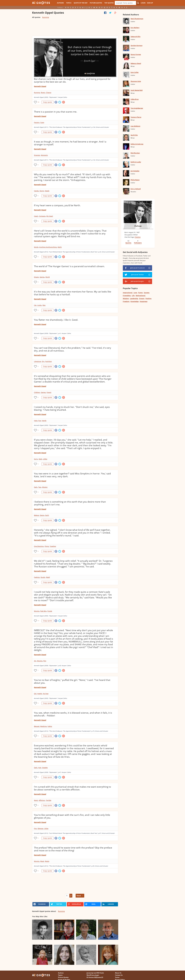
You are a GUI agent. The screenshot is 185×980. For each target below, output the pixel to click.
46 (38, 102)
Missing (45, 487)
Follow (138, 226)
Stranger (37, 155)
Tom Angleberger (137, 108)
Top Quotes (109, 3)
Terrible (49, 800)
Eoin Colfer (135, 72)
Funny (140, 293)
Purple (50, 611)
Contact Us (119, 975)
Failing (50, 726)
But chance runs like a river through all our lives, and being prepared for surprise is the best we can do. (72, 80)
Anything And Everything (48, 247)
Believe (36, 515)
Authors (60, 3)
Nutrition (49, 361)
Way (44, 305)
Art (35, 661)
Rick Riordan (135, 153)
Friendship (127, 296)
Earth (47, 515)
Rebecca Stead (136, 63)
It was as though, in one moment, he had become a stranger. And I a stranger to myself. (70, 143)
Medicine (43, 726)
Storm (42, 191)
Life (133, 296)
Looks (39, 305)
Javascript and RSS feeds (95, 973)
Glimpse (40, 828)
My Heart (50, 216)
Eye (40, 421)
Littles (45, 459)
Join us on (137, 268)
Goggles (45, 768)
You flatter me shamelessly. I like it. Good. (56, 320)
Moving (37, 611)
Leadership (134, 298)
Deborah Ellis (136, 37)
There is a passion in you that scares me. (56, 112)
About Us (118, 973)
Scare (42, 122)
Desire (42, 515)
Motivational (140, 296)
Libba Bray (135, 99)
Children (37, 392)
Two (40, 487)
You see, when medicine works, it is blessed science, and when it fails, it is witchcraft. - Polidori (73, 714)
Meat (42, 861)
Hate (36, 421)
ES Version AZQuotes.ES (95, 977)
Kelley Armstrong (137, 144)
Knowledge (135, 301)
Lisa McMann (135, 126)
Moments (44, 155)
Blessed (37, 726)
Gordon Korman (137, 45)
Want (36, 800)
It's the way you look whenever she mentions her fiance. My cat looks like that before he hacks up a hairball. (73, 293)
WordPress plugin (93, 975)
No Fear (46, 694)
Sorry (36, 459)
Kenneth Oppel (40, 86)
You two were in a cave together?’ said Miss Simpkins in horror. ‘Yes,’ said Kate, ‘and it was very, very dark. (72, 475)
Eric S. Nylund (136, 189)
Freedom (126, 301)
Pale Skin (43, 611)
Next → (80, 896)
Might (60, 247)
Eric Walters (135, 28)
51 (38, 621)
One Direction (39, 546)
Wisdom (126, 298)
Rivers (43, 92)
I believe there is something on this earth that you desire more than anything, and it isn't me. (70, 503)
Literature (37, 361)
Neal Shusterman (137, 19)
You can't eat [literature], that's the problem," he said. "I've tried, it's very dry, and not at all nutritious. (73, 349)
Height (40, 694)
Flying (47, 546)
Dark (40, 459)
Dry (43, 361)
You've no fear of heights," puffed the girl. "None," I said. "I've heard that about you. (72, 681)
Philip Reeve (135, 180)
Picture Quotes (96, 3)
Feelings (37, 577)
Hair (40, 768)
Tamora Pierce (136, 117)
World (36, 247)
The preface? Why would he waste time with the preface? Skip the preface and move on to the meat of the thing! (73, 849)
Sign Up (150, 3)
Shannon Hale (136, 81)
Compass (42, 216)
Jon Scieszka (135, 171)
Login (143, 3)
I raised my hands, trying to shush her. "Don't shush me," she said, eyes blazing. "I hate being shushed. (72, 408)
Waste (47, 861)
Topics (69, 3)
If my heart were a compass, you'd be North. (57, 205)
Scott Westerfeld (137, 90)
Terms (117, 977)
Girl (35, 694)
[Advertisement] (75, 28)
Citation (138, 237)
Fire (35, 828)
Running (46, 17)
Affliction (42, 800)
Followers (138, 243)
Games (42, 277)
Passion (37, 122)
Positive (148, 298)
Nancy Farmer (136, 54)
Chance (49, 92)
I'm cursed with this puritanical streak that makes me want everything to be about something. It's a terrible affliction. (72, 788)
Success (147, 293)
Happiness (144, 301)
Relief (48, 577)
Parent (49, 392)
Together (53, 546)
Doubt (43, 577)
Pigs (45, 661)
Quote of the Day (81, 3)
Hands (36, 191)
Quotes (128, 243)
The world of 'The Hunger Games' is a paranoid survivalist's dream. (69, 266)
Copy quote (47, 102)
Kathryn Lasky (136, 162)
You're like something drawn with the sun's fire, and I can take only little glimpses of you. (72, 816)
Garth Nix (134, 135)
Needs (47, 191)
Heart (36, 216)
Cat (35, 305)
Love (135, 293)
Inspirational (128, 293)
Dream (36, 277)
